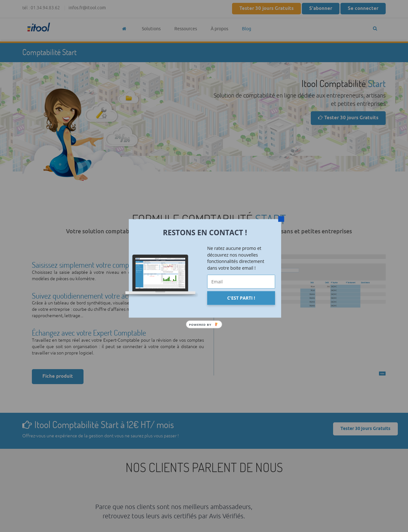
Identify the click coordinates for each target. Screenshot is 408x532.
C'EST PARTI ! (241, 298)
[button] (205, 232)
